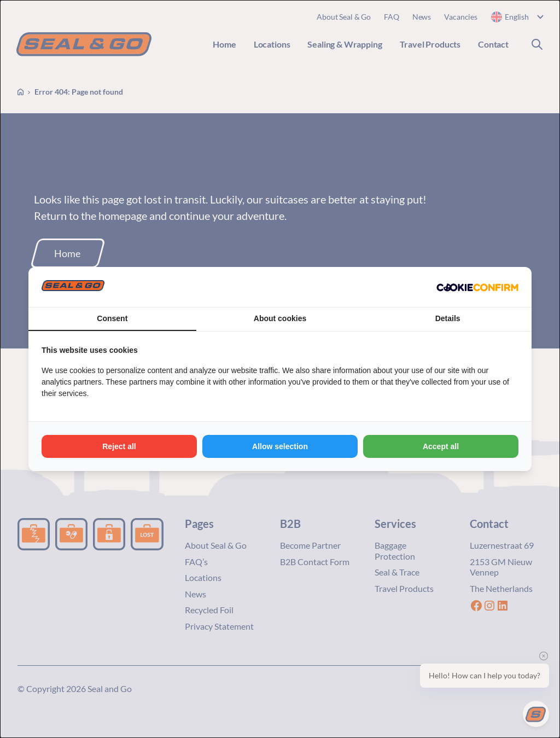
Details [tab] (448, 318)
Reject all (119, 446)
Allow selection (280, 446)
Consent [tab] (112, 318)
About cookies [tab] (280, 318)
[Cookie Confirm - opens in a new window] (477, 287)
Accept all (441, 446)
